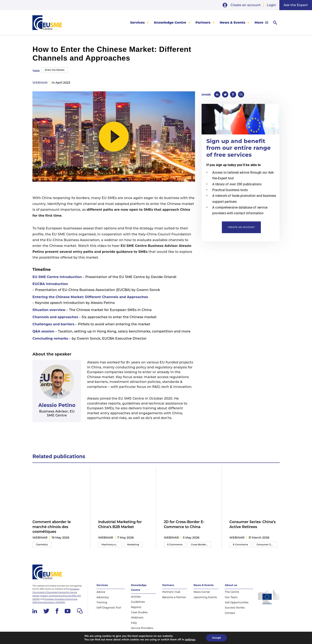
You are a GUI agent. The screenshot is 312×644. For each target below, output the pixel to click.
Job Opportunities (237, 602)
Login (272, 5)
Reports (136, 607)
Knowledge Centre (170, 23)
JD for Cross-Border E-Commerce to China (184, 524)
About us (231, 585)
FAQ (134, 623)
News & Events (233, 23)
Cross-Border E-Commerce (201, 545)
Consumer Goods (266, 545)
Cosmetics (42, 545)
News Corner (202, 592)
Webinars (137, 617)
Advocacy (103, 597)
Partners (203, 23)
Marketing (133, 545)
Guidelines (138, 602)
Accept (217, 638)
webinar (40, 83)
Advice (101, 592)
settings (190, 640)
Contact (230, 613)
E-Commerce (175, 545)
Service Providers (142, 628)
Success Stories (235, 607)
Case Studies (139, 612)
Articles (136, 597)
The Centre (232, 592)
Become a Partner (174, 597)
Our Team (231, 597)
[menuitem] (140, 23)
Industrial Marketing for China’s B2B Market (120, 524)
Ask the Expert (296, 5)
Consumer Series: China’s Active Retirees (253, 524)
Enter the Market (55, 70)
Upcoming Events (205, 597)
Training (102, 602)
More (259, 23)
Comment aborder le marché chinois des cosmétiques (52, 527)
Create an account (245, 5)
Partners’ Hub (171, 592)
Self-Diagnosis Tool (109, 607)
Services (137, 23)
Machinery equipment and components (112, 545)
